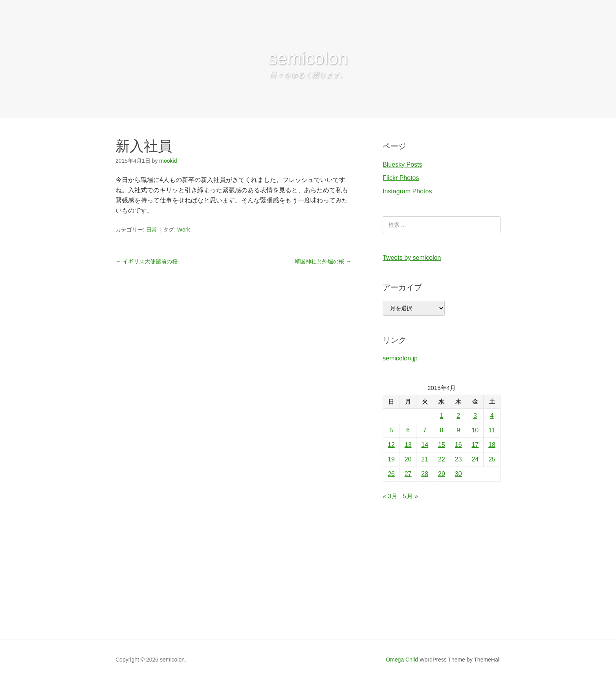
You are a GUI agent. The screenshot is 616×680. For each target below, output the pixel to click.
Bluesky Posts (402, 164)
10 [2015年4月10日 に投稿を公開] (475, 430)
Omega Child (402, 660)
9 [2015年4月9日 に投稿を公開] (458, 430)
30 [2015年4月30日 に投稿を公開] (458, 474)
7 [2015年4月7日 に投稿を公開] (425, 430)
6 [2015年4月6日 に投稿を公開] (408, 430)
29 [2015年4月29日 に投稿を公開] (442, 474)
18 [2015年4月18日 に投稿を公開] (492, 445)
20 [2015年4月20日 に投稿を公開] (408, 459)
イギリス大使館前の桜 (147, 261)
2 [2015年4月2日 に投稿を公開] (458, 416)
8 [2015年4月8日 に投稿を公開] (442, 430)
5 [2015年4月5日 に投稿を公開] (391, 430)
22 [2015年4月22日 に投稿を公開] (442, 459)
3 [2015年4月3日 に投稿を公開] (475, 416)
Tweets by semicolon (412, 258)
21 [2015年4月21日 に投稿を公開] (425, 459)
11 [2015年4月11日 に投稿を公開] (492, 430)
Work (183, 230)
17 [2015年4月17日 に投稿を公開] (475, 445)
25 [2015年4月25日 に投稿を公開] (492, 459)
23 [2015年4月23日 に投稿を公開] (458, 459)
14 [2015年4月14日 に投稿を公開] (425, 445)
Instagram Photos (407, 191)
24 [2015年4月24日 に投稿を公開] (475, 459)
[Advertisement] (308, 580)
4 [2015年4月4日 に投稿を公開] (492, 416)
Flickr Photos (401, 178)
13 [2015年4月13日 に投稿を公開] (408, 445)
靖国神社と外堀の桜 (323, 261)
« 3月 (390, 496)
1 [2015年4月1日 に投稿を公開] (442, 416)
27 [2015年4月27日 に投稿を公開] (408, 474)
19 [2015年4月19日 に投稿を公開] (391, 459)
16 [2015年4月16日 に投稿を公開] (458, 445)
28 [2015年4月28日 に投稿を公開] (425, 474)
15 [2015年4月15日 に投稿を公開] (442, 445)
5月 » (411, 496)
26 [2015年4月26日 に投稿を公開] (391, 474)
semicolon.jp (400, 358)
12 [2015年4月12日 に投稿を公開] (391, 445)
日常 (152, 230)
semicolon (308, 58)
